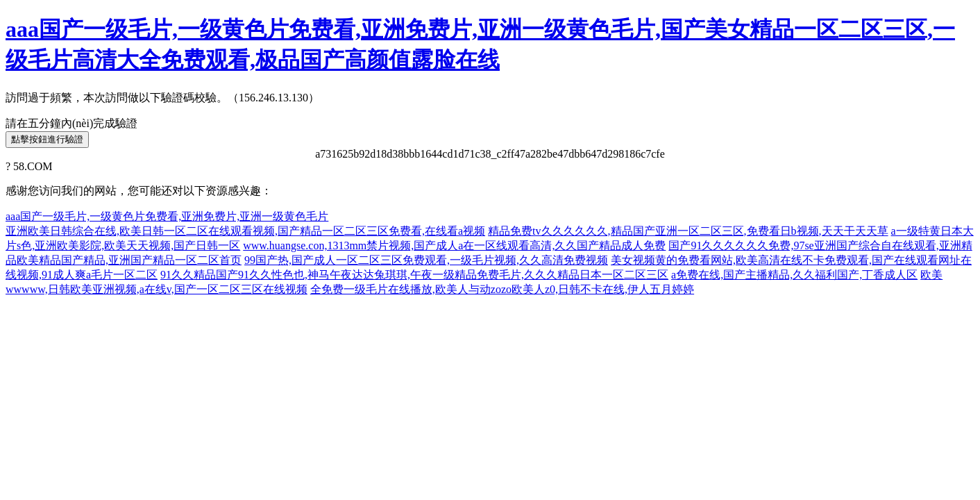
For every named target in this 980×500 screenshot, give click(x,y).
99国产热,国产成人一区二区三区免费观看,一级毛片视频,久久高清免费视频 (426, 260)
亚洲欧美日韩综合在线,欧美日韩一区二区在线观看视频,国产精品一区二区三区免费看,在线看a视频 (245, 231)
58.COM (33, 166)
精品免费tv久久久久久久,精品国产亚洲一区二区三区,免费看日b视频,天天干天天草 (688, 231)
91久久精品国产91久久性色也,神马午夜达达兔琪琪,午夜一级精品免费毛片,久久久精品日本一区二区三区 (414, 275)
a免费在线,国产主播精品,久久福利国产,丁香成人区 (794, 275)
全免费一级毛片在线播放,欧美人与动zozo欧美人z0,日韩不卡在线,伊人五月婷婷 (502, 289)
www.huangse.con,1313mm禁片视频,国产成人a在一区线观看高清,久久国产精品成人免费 (454, 245)
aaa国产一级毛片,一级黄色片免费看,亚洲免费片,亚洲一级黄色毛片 (167, 216)
